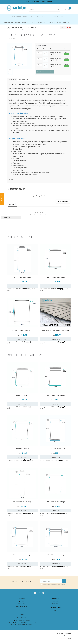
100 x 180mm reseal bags (56, 277)
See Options (22, 286)
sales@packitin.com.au (22, 620)
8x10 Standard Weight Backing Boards (56, 330)
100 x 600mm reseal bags (22, 502)
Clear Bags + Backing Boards (17, 22)
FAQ (55, 611)
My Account (22, 601)
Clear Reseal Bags (20, 17)
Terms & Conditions (56, 585)
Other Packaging (39, 22)
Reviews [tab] (11, 204)
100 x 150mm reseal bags (56, 395)
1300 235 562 (22, 617)
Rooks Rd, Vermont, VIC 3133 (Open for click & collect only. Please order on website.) (22, 624)
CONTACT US (35, 2)
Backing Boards (59, 17)
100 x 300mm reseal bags (56, 449)
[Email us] (35, 593)
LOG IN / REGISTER (47, 2)
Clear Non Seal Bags (40, 17)
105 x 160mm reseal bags (56, 502)
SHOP (28, 2)
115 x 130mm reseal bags (56, 555)
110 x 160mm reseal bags (22, 555)
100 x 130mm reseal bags (22, 395)
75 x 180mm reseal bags (22, 277)
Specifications (24, 79)
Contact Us (55, 604)
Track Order (22, 604)
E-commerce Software (62, 639)
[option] (19, 56)
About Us (55, 601)
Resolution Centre (22, 606)
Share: (66, 27)
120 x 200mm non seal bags (22, 330)
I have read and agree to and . (53, 585)
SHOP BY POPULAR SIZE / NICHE (62, 22)
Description (12, 79)
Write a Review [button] (64, 201)
